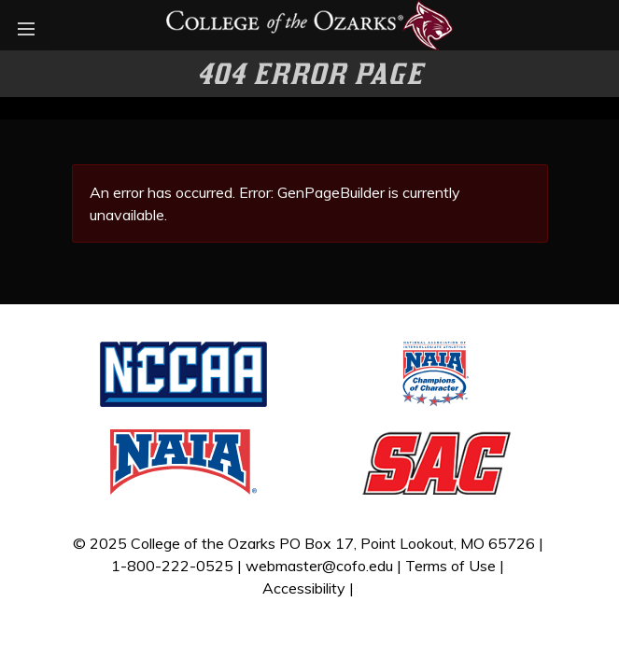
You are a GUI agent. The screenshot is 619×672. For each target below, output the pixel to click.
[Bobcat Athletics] (309, 23)
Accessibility (304, 588)
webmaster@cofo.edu (319, 566)
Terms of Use (450, 566)
